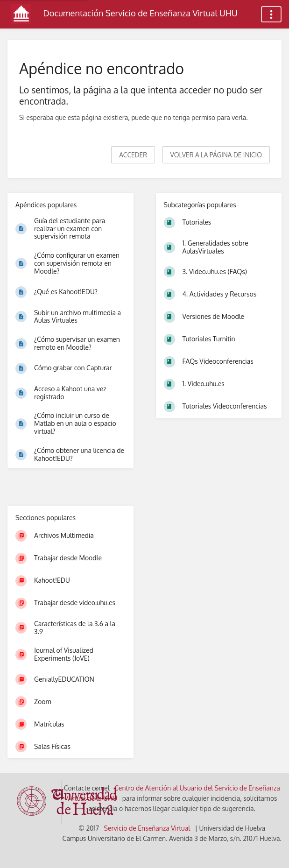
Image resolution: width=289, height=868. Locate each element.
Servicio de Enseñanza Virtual (147, 828)
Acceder (133, 155)
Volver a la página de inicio (216, 155)
